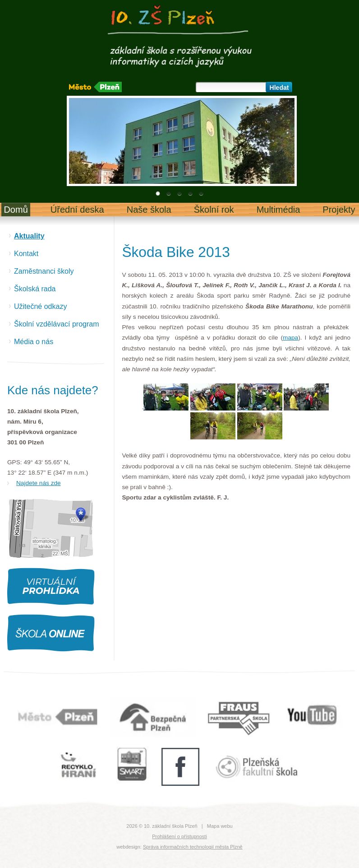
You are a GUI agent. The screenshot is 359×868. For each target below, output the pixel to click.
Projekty (339, 210)
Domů (16, 210)
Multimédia (278, 210)
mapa (290, 338)
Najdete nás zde (39, 483)
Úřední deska (77, 210)
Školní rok (214, 210)
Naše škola (149, 210)
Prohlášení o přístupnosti (179, 836)
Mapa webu (220, 826)
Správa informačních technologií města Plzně (193, 847)
